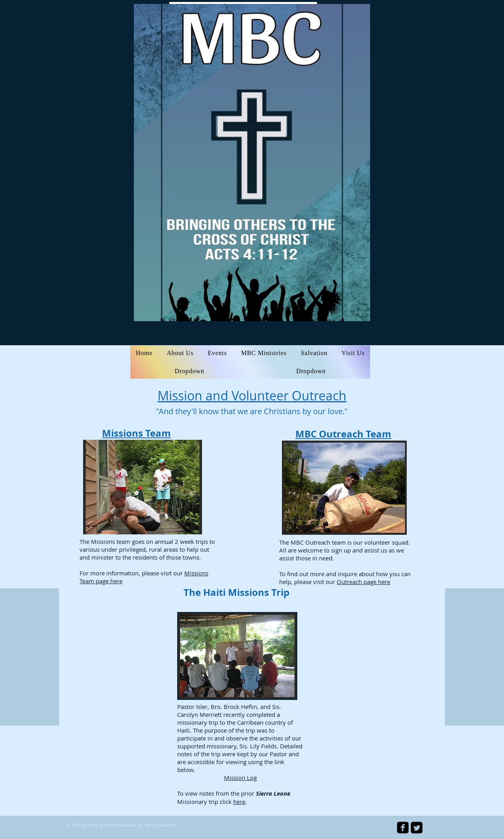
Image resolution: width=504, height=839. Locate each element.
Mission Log (240, 778)
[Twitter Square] (417, 828)
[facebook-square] (403, 828)
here (239, 802)
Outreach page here (363, 582)
